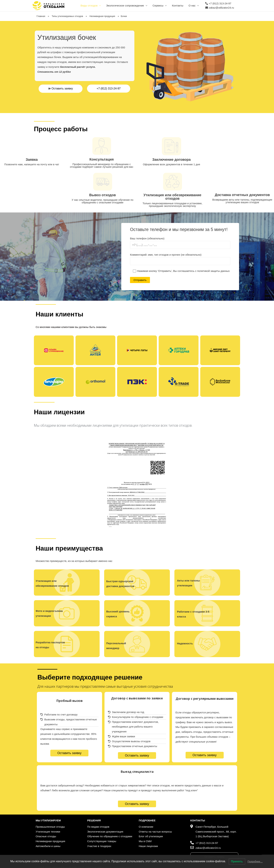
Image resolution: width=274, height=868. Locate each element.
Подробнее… (255, 862)
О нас (192, 6)
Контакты (178, 6)
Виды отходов (89, 6)
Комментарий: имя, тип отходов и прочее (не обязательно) (180, 259)
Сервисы (158, 6)
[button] (61, 89)
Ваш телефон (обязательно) (180, 243)
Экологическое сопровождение (125, 6)
